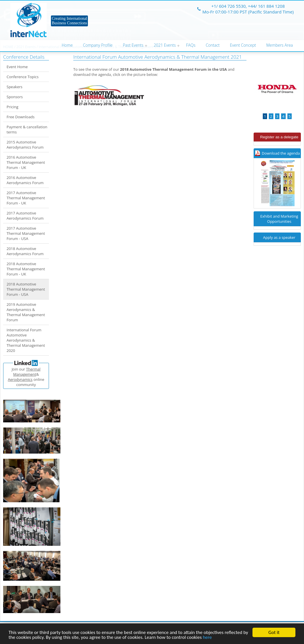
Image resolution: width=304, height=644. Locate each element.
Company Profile (98, 45)
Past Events (133, 45)
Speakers (14, 87)
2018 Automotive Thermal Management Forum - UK (26, 269)
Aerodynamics (20, 379)
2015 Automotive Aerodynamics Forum (25, 145)
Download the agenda (281, 153)
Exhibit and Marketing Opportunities (279, 219)
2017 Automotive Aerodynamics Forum (25, 216)
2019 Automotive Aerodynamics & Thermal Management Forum (26, 312)
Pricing (12, 107)
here (207, 638)
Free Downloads (21, 117)
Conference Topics (23, 77)
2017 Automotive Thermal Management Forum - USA (26, 233)
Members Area (280, 45)
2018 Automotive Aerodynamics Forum (25, 251)
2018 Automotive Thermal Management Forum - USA (26, 289)
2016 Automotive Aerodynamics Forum (25, 180)
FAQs (191, 45)
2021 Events (165, 45)
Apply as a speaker (279, 237)
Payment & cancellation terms (27, 129)
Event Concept (243, 45)
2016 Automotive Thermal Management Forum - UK (26, 162)
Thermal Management (27, 372)
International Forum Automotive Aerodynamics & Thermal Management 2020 (26, 340)
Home (67, 45)
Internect (28, 20)
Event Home (17, 67)
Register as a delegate (279, 137)
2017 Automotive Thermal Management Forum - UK (26, 198)
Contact (213, 45)
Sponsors (15, 97)
